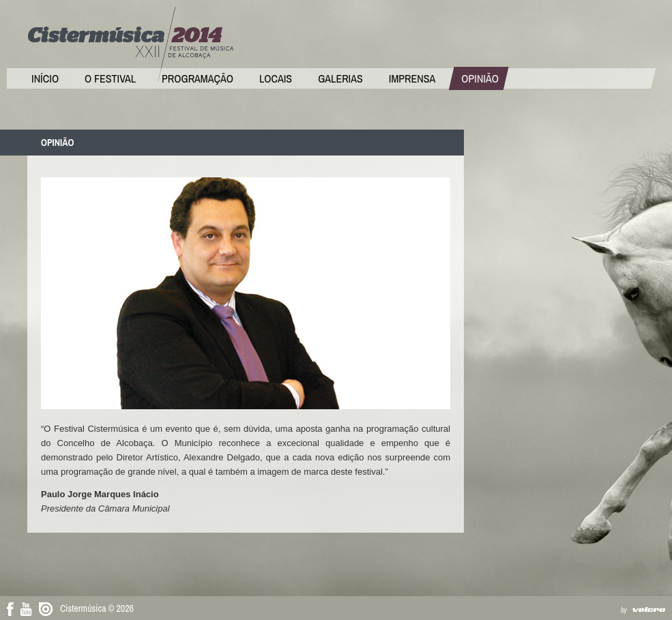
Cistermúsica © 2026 (97, 608)
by (624, 610)
